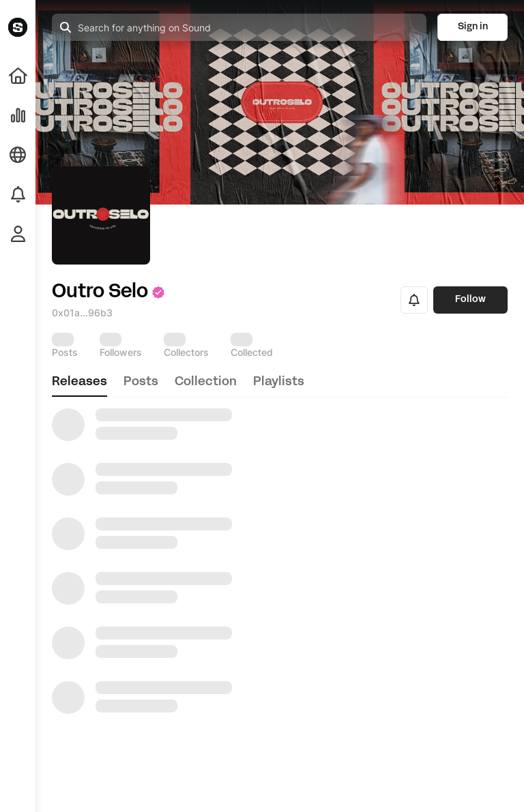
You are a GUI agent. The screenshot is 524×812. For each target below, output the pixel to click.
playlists (279, 382)
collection (206, 382)
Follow (470, 300)
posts (141, 382)
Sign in (473, 27)
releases (79, 382)
